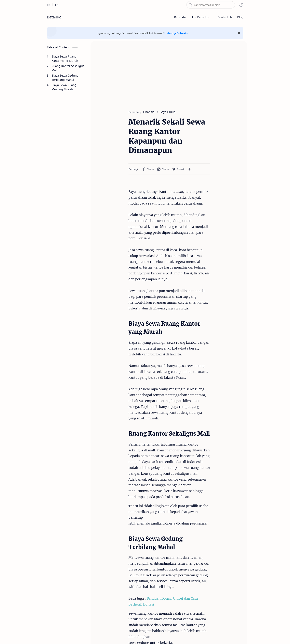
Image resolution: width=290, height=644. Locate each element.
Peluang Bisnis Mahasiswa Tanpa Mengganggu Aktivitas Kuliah (169, 588)
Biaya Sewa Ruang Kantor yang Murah (65, 59)
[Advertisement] (66, 196)
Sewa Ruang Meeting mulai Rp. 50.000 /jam (217, 586)
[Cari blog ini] (211, 5)
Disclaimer (111, 635)
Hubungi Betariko (176, 33)
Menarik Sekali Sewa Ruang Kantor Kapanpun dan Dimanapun (118, 588)
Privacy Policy (132, 635)
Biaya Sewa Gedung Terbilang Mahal (65, 78)
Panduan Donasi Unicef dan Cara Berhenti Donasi (153, 446)
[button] (241, 5)
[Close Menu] (239, 33)
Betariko (54, 17)
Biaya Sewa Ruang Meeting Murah (64, 87)
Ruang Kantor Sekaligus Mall (68, 68)
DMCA (163, 635)
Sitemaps (178, 635)
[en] (57, 5)
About (150, 635)
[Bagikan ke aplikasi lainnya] (157, 150)
